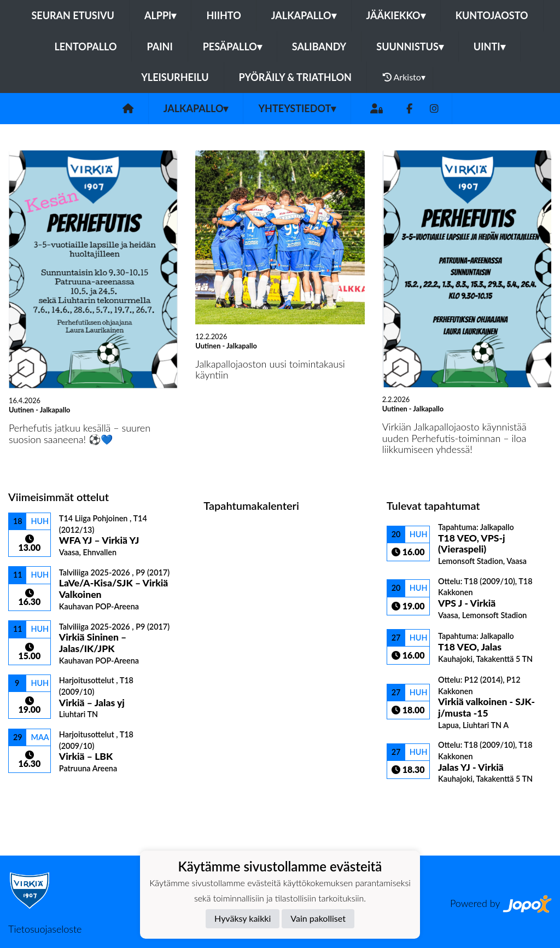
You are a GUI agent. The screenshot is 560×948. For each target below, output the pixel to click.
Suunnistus (410, 46)
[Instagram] (434, 109)
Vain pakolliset (318, 918)
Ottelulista (35, 792)
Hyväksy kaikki (243, 918)
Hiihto (223, 15)
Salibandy (319, 46)
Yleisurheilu (175, 77)
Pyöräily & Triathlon (295, 77)
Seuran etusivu (73, 15)
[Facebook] (409, 109)
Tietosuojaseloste (45, 929)
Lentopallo (85, 46)
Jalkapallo (304, 15)
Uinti (489, 46)
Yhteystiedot (297, 108)
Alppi (160, 15)
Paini (159, 46)
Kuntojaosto (492, 15)
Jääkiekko (396, 15)
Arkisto (404, 77)
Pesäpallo (232, 46)
